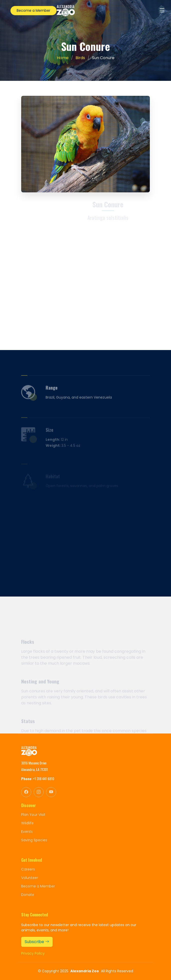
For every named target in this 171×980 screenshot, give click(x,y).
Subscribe (37, 942)
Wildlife (27, 823)
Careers (28, 869)
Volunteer (30, 878)
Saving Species (34, 840)
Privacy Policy (33, 953)
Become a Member (34, 10)
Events (27, 832)
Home (63, 58)
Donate (28, 895)
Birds (80, 58)
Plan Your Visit (33, 815)
